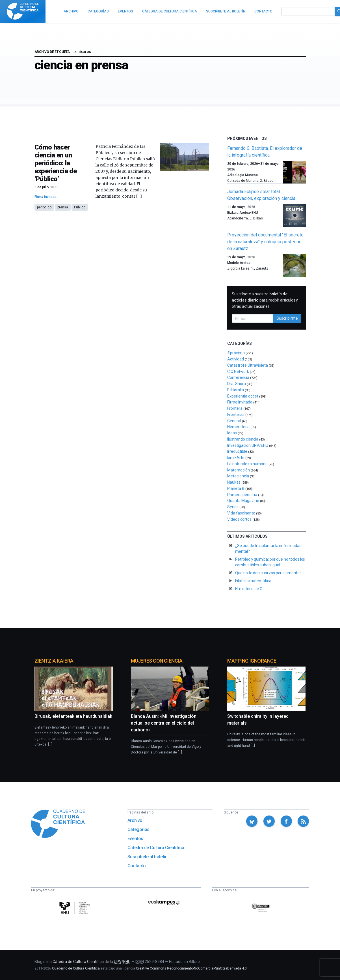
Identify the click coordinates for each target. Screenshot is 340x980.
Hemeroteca (238, 427)
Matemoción (239, 470)
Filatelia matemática (253, 581)
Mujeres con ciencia (157, 661)
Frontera (235, 408)
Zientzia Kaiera (54, 661)
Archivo (135, 820)
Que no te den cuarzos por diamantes (268, 573)
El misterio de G (249, 589)
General (234, 421)
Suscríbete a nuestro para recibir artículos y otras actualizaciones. (265, 300)
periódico (44, 207)
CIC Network (238, 371)
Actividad (236, 359)
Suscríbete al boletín (148, 857)
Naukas (234, 482)
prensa (63, 207)
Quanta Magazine (243, 501)
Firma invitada (46, 197)
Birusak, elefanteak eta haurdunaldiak (73, 716)
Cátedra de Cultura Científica (156, 848)
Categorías (138, 830)
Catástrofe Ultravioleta (248, 365)
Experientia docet (243, 396)
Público (80, 207)
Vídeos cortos (239, 519)
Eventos (135, 839)
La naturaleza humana (247, 464)
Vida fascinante (241, 513)
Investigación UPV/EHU (248, 445)
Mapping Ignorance (252, 661)
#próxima (236, 353)
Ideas (232, 433)
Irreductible (237, 451)
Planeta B (236, 488)
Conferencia (238, 377)
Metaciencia (238, 476)
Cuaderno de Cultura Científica (76, 968)
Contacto (137, 866)
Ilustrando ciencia (243, 439)
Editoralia (236, 390)
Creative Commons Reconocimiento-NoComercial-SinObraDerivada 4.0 (191, 968)
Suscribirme (287, 318)
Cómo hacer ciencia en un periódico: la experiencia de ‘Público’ (56, 163)
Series (233, 507)
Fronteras (236, 415)
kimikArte (236, 458)
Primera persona (242, 495)
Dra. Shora (237, 384)
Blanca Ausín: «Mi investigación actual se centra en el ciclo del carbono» (164, 723)
